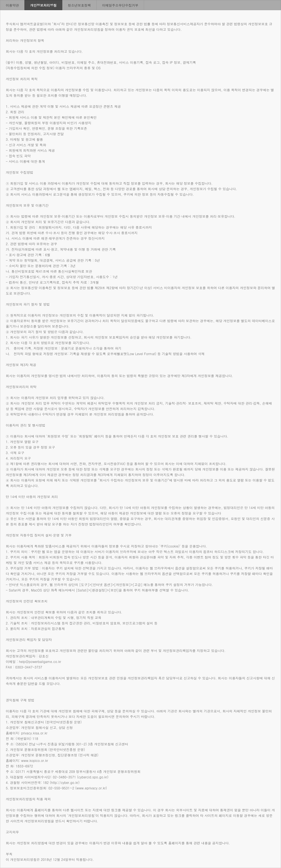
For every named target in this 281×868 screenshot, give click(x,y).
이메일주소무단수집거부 (120, 5)
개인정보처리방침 (43, 5)
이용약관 (12, 5)
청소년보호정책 (79, 5)
